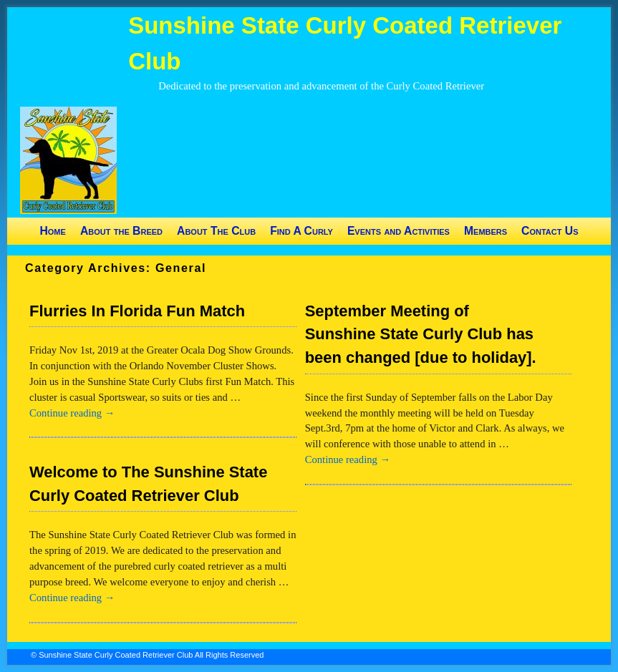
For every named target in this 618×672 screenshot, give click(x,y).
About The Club (216, 231)
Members (486, 231)
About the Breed (121, 231)
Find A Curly (301, 231)
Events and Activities (399, 231)
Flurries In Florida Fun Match (137, 311)
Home (52, 231)
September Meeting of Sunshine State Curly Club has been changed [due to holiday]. (421, 335)
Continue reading (72, 413)
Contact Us (550, 231)
